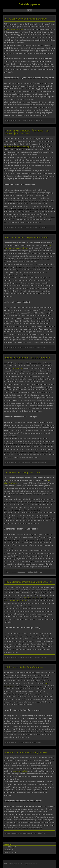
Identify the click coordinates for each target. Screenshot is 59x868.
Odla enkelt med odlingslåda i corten (23, 473)
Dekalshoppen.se (29, 4)
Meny (29, 10)
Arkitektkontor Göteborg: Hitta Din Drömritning (28, 358)
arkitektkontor (18, 368)
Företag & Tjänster (24, 227)
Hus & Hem (21, 121)
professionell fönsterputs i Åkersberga (17, 147)
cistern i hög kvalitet (20, 771)
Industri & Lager (23, 348)
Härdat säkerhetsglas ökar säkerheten (24, 667)
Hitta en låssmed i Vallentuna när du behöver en (29, 582)
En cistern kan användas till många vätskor (26, 752)
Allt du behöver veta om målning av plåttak (26, 19)
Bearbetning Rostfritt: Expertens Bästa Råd (26, 238)
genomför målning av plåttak (14, 29)
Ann (40, 121)
